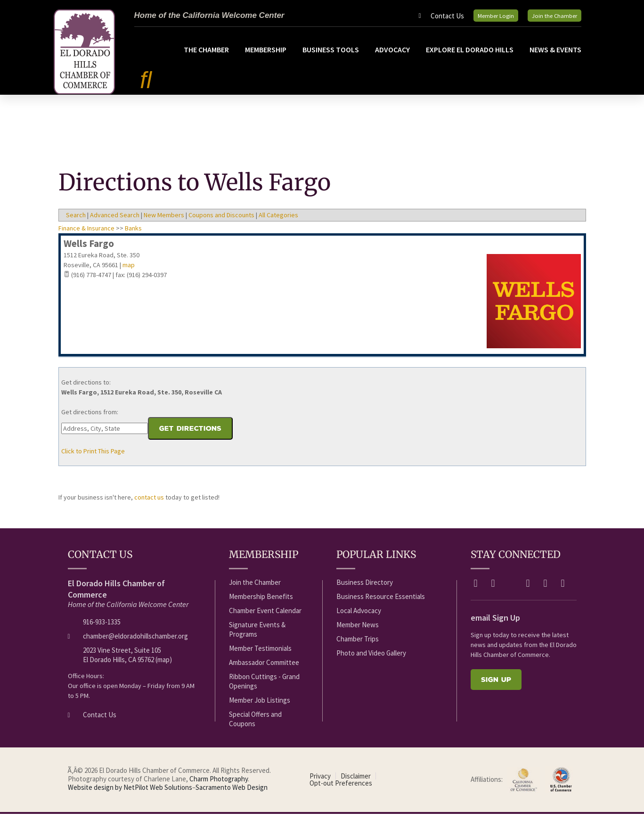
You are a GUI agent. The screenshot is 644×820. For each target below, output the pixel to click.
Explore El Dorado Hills (470, 56)
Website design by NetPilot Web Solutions (130, 793)
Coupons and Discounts (221, 221)
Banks (133, 234)
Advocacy (392, 56)
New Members (164, 221)
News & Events (555, 56)
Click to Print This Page (93, 457)
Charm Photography (219, 785)
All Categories (278, 221)
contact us (149, 503)
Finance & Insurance (86, 234)
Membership (266, 56)
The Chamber (206, 56)
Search (76, 221)
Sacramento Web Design (232, 793)
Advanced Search (115, 221)
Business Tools (331, 56)
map (129, 271)
